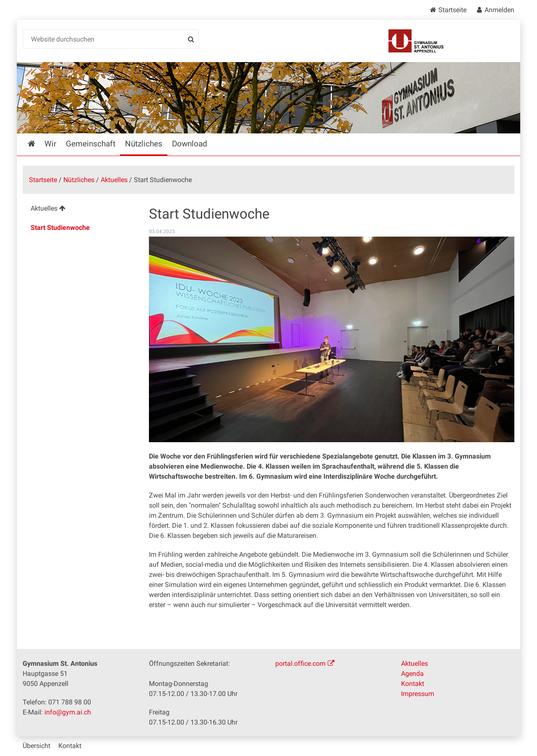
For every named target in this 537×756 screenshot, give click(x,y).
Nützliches (79, 180)
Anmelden (499, 10)
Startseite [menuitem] (38, 144)
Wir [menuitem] (50, 144)
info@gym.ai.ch (68, 712)
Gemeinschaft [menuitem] (91, 144)
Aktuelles (114, 180)
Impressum (418, 694)
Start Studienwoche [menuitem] (60, 228)
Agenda (412, 674)
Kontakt (413, 684)
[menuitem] (79, 210)
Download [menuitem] (190, 144)
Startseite (452, 10)
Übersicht (36, 746)
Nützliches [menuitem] (144, 144)
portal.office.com (300, 663)
